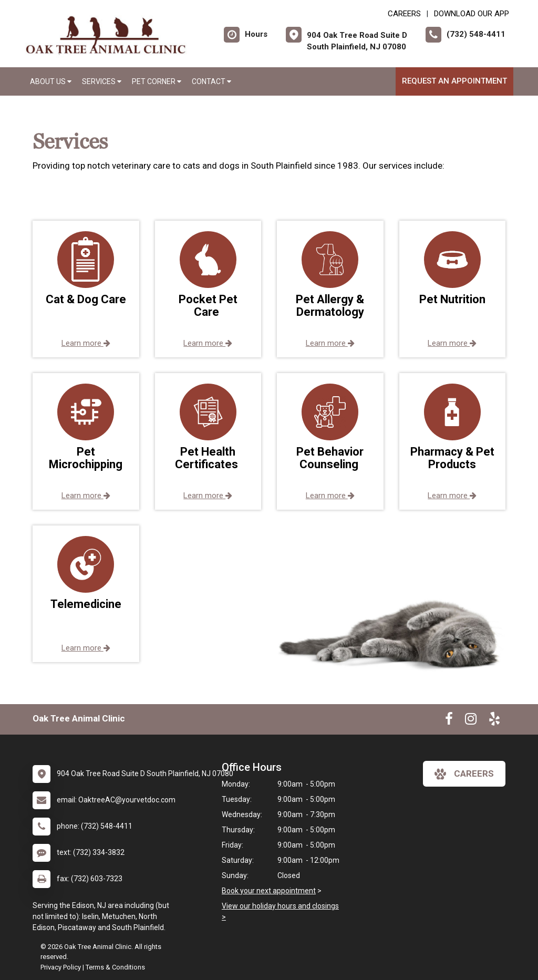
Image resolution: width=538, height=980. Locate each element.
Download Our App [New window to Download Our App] (472, 14)
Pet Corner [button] (157, 81)
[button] (86, 289)
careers (464, 774)
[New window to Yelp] (494, 721)
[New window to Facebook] (449, 721)
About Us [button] (51, 81)
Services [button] (102, 81)
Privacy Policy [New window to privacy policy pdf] (61, 967)
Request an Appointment (454, 81)
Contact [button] (211, 81)
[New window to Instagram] (471, 721)
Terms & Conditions (115, 967)
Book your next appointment (269, 891)
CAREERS (404, 14)
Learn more (86, 343)
